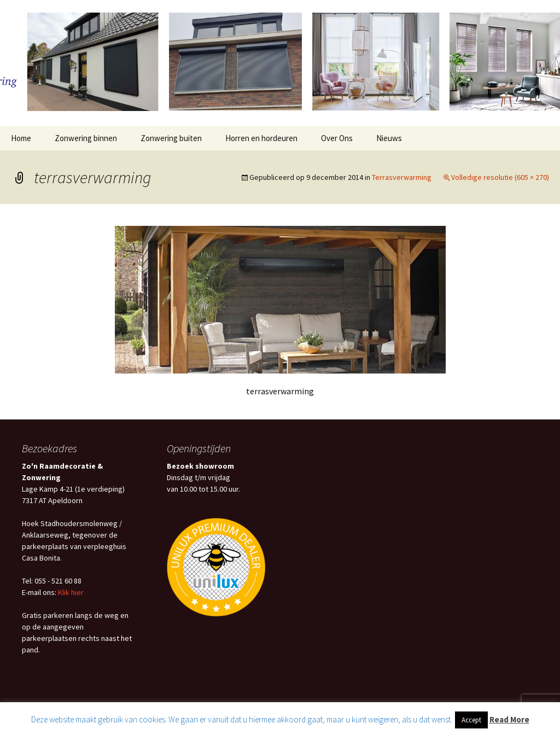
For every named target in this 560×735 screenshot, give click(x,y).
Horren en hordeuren (261, 138)
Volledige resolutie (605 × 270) (500, 177)
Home (21, 138)
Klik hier (71, 592)
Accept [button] (471, 720)
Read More (509, 719)
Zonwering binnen (86, 138)
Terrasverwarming (402, 177)
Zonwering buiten (171, 138)
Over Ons (337, 138)
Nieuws (389, 138)
